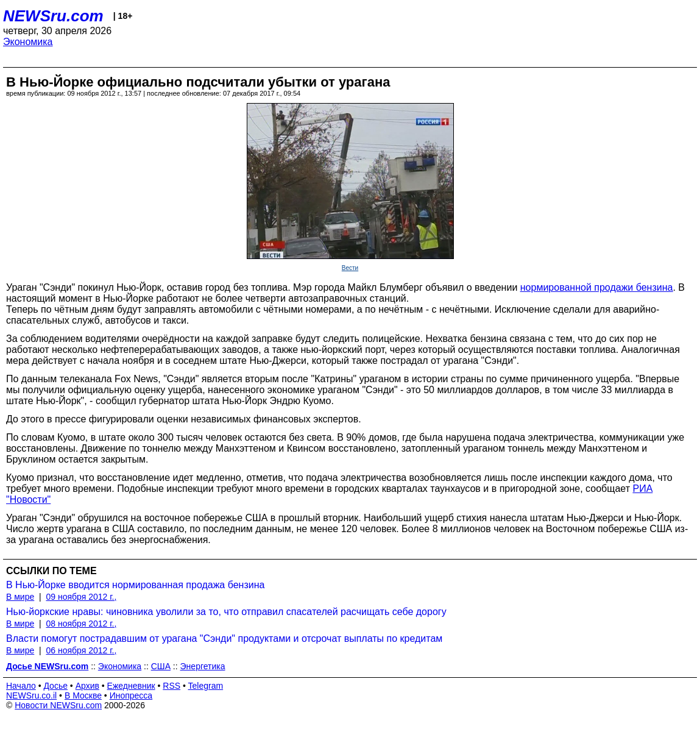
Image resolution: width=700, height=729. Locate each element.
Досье (55, 686)
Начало (21, 686)
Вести (350, 268)
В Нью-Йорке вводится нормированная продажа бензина (135, 585)
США (161, 666)
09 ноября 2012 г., (81, 597)
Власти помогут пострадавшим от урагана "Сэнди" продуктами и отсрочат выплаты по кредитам (224, 638)
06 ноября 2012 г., (81, 650)
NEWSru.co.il (31, 695)
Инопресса (131, 695)
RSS (171, 686)
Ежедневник (131, 686)
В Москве (83, 695)
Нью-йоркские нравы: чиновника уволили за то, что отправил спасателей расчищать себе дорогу (226, 612)
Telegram (206, 686)
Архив (87, 686)
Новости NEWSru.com (58, 705)
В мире (20, 597)
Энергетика (203, 666)
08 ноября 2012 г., (81, 624)
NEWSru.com (53, 16)
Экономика (28, 42)
